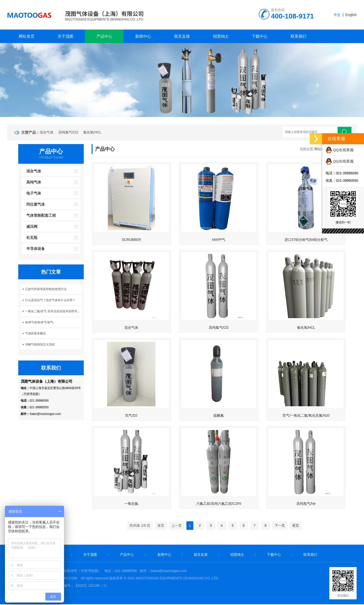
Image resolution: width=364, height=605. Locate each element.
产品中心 (104, 36)
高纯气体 (34, 182)
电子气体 (34, 193)
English (351, 15)
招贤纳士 (221, 36)
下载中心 (260, 36)
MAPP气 (219, 240)
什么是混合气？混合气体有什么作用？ (50, 300)
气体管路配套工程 (41, 215)
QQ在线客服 (340, 150)
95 (135, 526)
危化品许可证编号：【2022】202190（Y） (76, 586)
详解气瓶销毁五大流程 (40, 344)
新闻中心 (143, 36)
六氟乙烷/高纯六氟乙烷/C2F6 (219, 504)
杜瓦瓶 (32, 237)
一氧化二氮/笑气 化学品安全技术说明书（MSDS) (53, 311)
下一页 (280, 526)
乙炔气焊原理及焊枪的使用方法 (46, 289)
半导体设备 (36, 249)
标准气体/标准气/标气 (39, 322)
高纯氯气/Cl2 (68, 132)
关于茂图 (66, 36)
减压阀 (32, 226)
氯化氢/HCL (92, 132)
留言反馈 (182, 36)
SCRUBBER (131, 240)
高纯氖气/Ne (306, 504)
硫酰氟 (219, 416)
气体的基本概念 (35, 333)
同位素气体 (36, 204)
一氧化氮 (131, 504)
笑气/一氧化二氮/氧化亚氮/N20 (306, 416)
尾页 (296, 526)
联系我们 (298, 36)
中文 (337, 15)
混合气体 (47, 132)
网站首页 (27, 36)
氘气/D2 (131, 416)
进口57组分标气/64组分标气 (306, 240)
